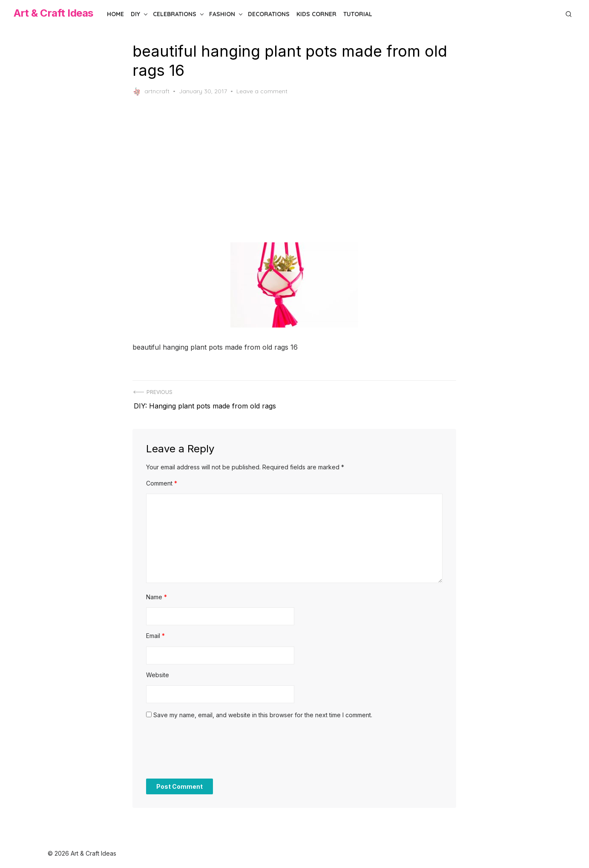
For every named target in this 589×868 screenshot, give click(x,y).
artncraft (151, 92)
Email (156, 632)
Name (157, 594)
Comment (162, 480)
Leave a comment (262, 91)
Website (158, 671)
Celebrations (175, 14)
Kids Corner (316, 14)
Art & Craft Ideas (53, 13)
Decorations (269, 14)
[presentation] (211, 750)
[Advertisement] (295, 169)
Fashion (222, 14)
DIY (135, 14)
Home (115, 14)
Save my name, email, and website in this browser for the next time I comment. (263, 711)
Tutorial (358, 14)
